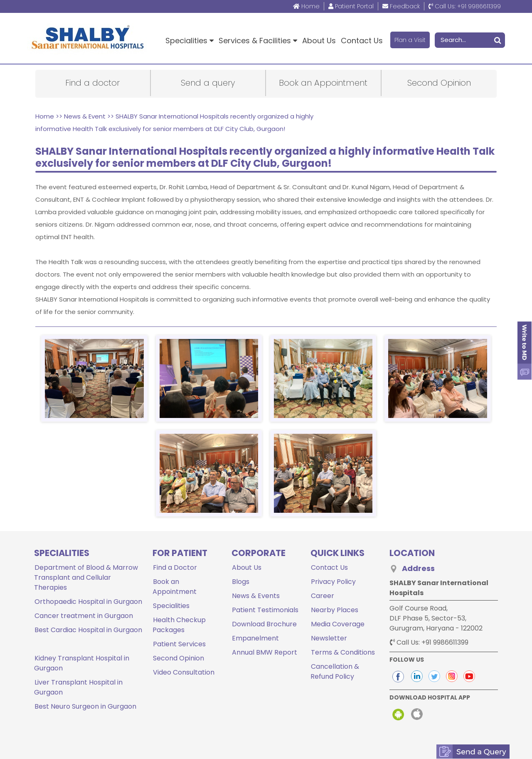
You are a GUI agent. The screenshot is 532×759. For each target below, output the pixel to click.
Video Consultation (183, 672)
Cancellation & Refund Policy (335, 671)
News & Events (255, 596)
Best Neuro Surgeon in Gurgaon (85, 692)
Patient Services (179, 644)
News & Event (85, 116)
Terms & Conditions (342, 652)
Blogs (240, 582)
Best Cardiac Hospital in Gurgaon (88, 630)
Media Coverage (337, 624)
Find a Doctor (175, 567)
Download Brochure (264, 624)
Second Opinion (178, 658)
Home (306, 6)
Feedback (401, 6)
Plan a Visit (410, 40)
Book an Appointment (175, 587)
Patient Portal (351, 6)
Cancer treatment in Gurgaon (83, 616)
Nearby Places (334, 610)
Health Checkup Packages (179, 625)
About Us (319, 41)
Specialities (190, 41)
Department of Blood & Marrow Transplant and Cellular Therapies (86, 577)
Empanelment (255, 638)
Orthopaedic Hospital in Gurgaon (88, 602)
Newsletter (329, 638)
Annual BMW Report (264, 652)
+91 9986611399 (465, 6)
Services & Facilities (258, 41)
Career (322, 596)
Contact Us (362, 41)
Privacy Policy (333, 582)
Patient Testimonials (265, 610)
